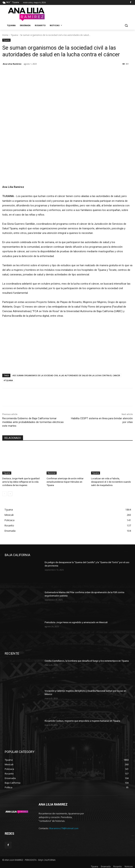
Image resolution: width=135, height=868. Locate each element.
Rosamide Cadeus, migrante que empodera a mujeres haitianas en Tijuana (81, 719)
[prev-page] (4, 493)
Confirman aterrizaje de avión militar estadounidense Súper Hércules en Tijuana (64, 481)
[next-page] (10, 493)
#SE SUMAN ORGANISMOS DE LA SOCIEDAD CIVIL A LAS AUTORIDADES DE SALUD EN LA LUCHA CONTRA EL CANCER (66, 375)
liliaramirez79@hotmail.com (64, 827)
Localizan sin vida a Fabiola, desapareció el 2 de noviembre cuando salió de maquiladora (111, 481)
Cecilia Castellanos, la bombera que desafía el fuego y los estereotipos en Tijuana (85, 659)
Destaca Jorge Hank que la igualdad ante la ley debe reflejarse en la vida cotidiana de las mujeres (22, 481)
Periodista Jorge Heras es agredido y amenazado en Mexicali (75, 621)
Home (5, 35)
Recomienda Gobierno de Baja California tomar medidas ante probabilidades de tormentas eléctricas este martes (33, 422)
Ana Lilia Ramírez (12, 64)
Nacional (52, 473)
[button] (126, 26)
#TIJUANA (8, 380)
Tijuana (14, 35)
